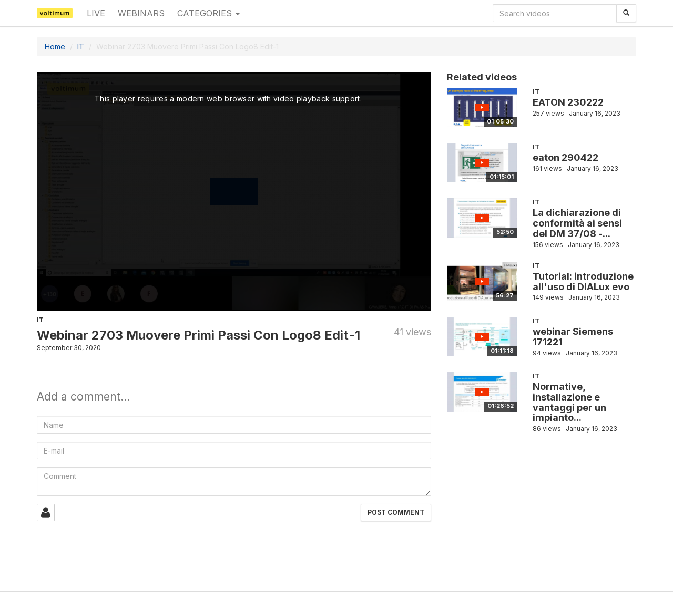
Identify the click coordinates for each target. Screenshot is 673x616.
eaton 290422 (565, 157)
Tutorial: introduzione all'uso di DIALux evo (583, 281)
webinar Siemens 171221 (573, 337)
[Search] (626, 13)
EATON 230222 (568, 102)
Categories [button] (208, 13)
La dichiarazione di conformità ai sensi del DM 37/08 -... (577, 223)
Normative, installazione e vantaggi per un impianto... (569, 402)
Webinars (141, 13)
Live (96, 13)
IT (81, 47)
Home (55, 47)
